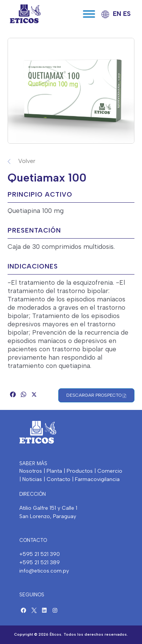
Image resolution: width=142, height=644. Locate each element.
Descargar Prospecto (96, 395)
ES (127, 14)
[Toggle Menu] (89, 14)
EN (117, 14)
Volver (27, 161)
